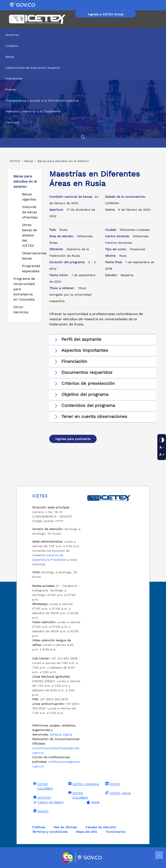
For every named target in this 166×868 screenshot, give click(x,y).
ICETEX (112, 784)
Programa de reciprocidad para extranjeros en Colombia (24, 289)
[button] (102, 339)
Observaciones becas (30, 256)
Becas (10, 57)
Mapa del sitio (87, 832)
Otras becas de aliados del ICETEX (30, 235)
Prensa (10, 89)
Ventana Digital (61, 734)
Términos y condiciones (50, 832)
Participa (12, 122)
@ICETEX (42, 797)
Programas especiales (30, 268)
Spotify (40, 811)
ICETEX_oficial (117, 793)
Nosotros (12, 35)
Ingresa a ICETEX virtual (106, 14)
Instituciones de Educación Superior (33, 68)
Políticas (39, 827)
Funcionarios (116, 832)
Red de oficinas (65, 827)
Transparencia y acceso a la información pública (42, 100)
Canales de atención (101, 827)
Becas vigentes (29, 197)
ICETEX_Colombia (83, 784)
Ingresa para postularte (73, 439)
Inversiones (14, 78)
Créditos (12, 46)
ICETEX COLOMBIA (43, 786)
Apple (93, 802)
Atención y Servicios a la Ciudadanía (33, 111)
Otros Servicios (21, 310)
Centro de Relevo (48, 802)
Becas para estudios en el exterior (25, 181)
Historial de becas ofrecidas (30, 212)
